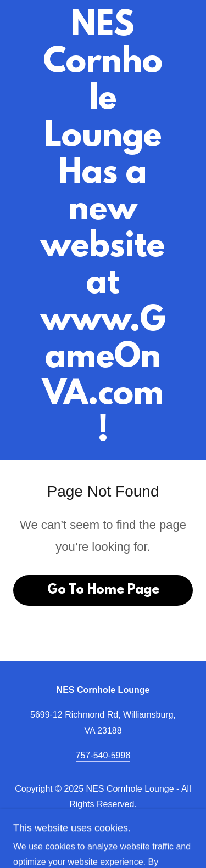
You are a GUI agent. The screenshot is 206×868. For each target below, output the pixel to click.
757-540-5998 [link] (103, 755)
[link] (103, 230)
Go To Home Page (103, 590)
